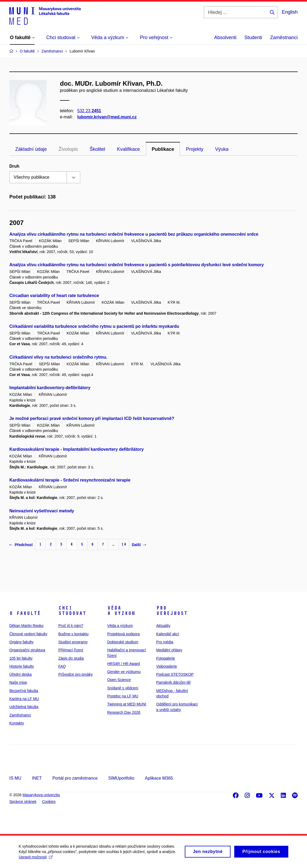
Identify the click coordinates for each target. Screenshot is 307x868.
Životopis (68, 149)
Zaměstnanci (284, 37)
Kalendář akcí (168, 634)
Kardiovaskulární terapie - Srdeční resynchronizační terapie (70, 480)
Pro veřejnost (172, 611)
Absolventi (225, 37)
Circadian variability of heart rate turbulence (54, 296)
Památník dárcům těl (173, 682)
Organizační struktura (27, 650)
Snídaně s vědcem (123, 688)
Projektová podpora (123, 634)
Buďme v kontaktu (73, 634)
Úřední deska (20, 674)
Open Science (119, 680)
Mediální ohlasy (169, 650)
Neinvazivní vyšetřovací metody (42, 511)
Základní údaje (31, 149)
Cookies (49, 802)
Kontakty (17, 723)
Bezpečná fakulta (24, 691)
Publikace (163, 149)
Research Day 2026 (124, 712)
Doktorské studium (123, 642)
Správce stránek (23, 802)
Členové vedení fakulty (28, 634)
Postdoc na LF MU (123, 696)
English (290, 12)
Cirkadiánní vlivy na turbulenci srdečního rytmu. (58, 357)
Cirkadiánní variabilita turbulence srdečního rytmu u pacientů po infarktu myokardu (94, 326)
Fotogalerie (166, 658)
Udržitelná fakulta (24, 707)
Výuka (222, 149)
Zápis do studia (71, 658)
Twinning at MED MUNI (127, 704)
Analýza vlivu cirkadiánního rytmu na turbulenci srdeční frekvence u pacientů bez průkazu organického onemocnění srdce (134, 234)
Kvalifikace (128, 149)
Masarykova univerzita (41, 795)
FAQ (62, 666)
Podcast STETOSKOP (175, 674)
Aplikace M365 (159, 778)
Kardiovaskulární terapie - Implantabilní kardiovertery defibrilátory (76, 449)
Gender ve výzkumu (124, 672)
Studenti (253, 37)
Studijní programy (73, 642)
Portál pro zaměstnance (75, 778)
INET (37, 778)
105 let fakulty (21, 658)
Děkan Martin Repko (26, 626)
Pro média (165, 642)
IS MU (15, 778)
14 (124, 544)
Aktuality (163, 626)
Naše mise (18, 682)
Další (139, 545)
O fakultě (25, 613)
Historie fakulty (22, 666)
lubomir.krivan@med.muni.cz (107, 117)
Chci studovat (72, 611)
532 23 (89, 111)
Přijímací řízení (71, 650)
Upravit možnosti (36, 859)
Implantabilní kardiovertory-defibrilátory (50, 388)
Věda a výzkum (121, 611)
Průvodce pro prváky (75, 674)
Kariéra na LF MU (24, 699)
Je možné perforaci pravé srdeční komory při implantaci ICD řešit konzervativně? (92, 418)
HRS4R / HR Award (124, 664)
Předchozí (21, 545)
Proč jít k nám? (71, 626)
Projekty (195, 149)
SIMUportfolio (121, 778)
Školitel (97, 149)
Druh (14, 166)
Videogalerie (167, 666)
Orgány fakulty (21, 642)
